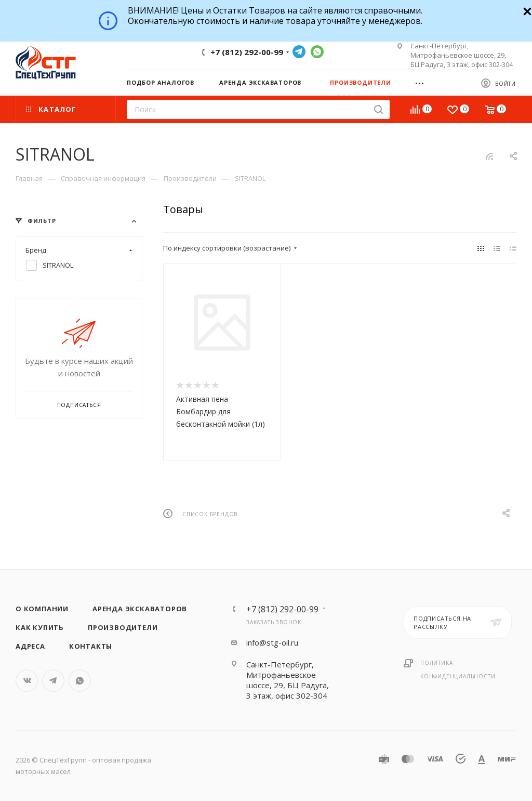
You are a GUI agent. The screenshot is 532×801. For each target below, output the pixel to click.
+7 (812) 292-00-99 (247, 52)
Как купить (40, 627)
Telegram (299, 52)
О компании (42, 609)
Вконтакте (27, 681)
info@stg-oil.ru (272, 642)
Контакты (91, 646)
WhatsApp (317, 52)
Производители (123, 627)
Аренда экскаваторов (140, 609)
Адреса (30, 646)
